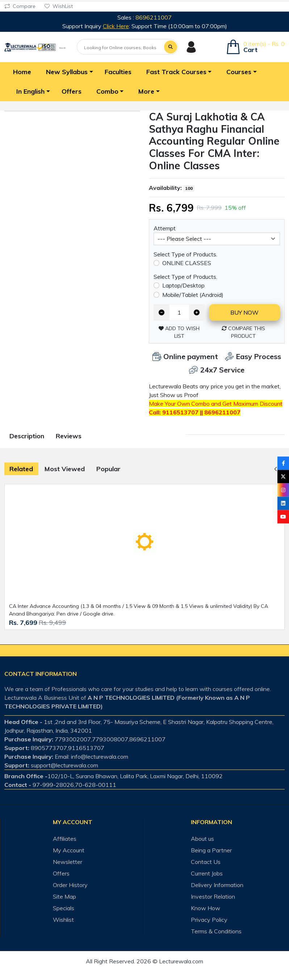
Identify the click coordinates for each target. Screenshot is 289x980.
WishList (59, 6)
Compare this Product (243, 332)
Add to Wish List (179, 332)
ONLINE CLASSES (187, 263)
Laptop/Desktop (183, 285)
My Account (69, 850)
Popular (108, 469)
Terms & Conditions (216, 931)
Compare (20, 6)
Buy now (244, 312)
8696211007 (154, 17)
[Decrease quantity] (162, 312)
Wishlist (63, 920)
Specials (64, 908)
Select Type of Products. (185, 254)
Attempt (165, 228)
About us (202, 839)
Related (21, 469)
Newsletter (68, 862)
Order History (70, 885)
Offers (61, 873)
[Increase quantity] (197, 312)
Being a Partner (211, 850)
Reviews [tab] (69, 436)
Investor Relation (213, 896)
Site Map (64, 896)
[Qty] (179, 312)
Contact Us (206, 862)
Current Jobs (207, 873)
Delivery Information (217, 885)
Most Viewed (65, 469)
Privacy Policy (209, 920)
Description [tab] (27, 436)
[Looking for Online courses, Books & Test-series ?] (121, 47)
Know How (206, 908)
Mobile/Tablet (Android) (193, 295)
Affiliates (65, 839)
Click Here (116, 26)
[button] (68, 72)
